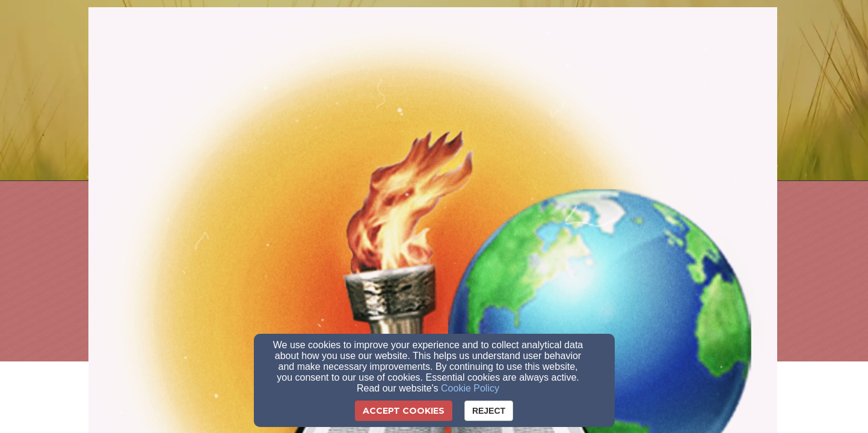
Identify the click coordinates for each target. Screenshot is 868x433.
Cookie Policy (470, 388)
